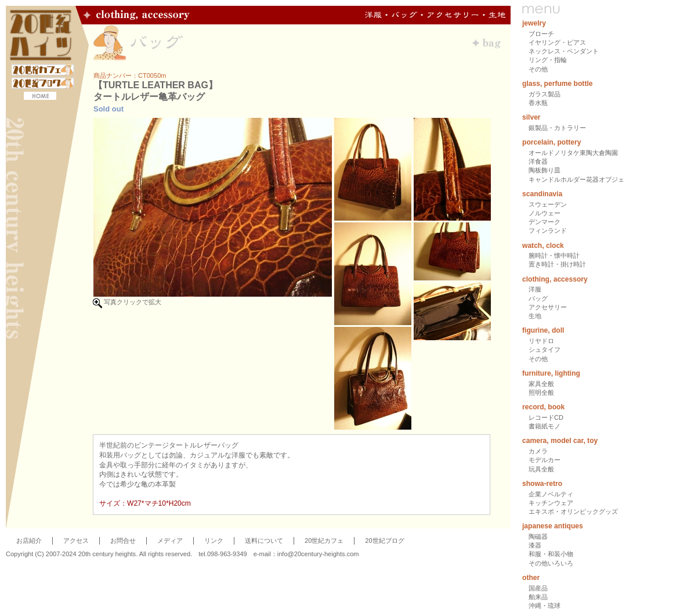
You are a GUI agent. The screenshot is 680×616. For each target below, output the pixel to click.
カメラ (538, 451)
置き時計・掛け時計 (557, 264)
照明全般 (541, 392)
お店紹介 (29, 541)
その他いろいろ (551, 563)
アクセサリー (548, 307)
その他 (538, 69)
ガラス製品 (545, 94)
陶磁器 (538, 536)
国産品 (538, 588)
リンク (214, 541)
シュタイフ (545, 350)
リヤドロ (541, 341)
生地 (535, 316)
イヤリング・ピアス (557, 42)
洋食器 (538, 161)
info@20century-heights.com (318, 554)
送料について (264, 541)
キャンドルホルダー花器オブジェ (576, 179)
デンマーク (545, 222)
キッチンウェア (551, 503)
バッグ (538, 298)
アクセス (76, 541)
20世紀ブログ (384, 541)
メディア (170, 541)
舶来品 (538, 597)
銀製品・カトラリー (557, 128)
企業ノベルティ (551, 494)
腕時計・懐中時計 (554, 255)
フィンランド (548, 230)
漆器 (535, 545)
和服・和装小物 (551, 554)
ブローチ (541, 34)
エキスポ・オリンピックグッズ (573, 511)
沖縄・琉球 (545, 606)
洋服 (535, 289)
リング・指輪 (548, 60)
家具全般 (541, 384)
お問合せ (123, 541)
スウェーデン (548, 204)
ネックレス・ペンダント (564, 51)
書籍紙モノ (545, 426)
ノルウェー (545, 213)
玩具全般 (541, 469)
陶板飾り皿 (545, 170)
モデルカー (545, 460)
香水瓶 (538, 103)
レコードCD (546, 417)
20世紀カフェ (324, 541)
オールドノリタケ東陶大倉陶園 (573, 153)
